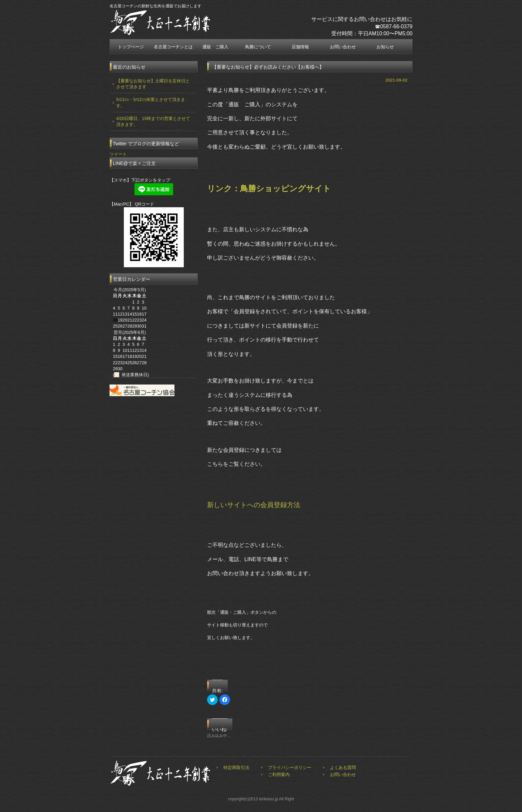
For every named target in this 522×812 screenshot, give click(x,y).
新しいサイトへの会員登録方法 (254, 505)
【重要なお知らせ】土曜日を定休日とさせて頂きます (153, 84)
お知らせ (385, 47)
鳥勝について (258, 47)
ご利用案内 (279, 775)
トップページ (131, 47)
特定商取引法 (236, 768)
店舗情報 (300, 47)
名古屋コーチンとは (173, 47)
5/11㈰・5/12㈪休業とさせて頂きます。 (151, 102)
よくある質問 (343, 768)
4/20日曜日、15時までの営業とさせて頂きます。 (153, 121)
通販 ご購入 (215, 47)
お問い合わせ (343, 47)
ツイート (118, 154)
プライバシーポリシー (290, 768)
